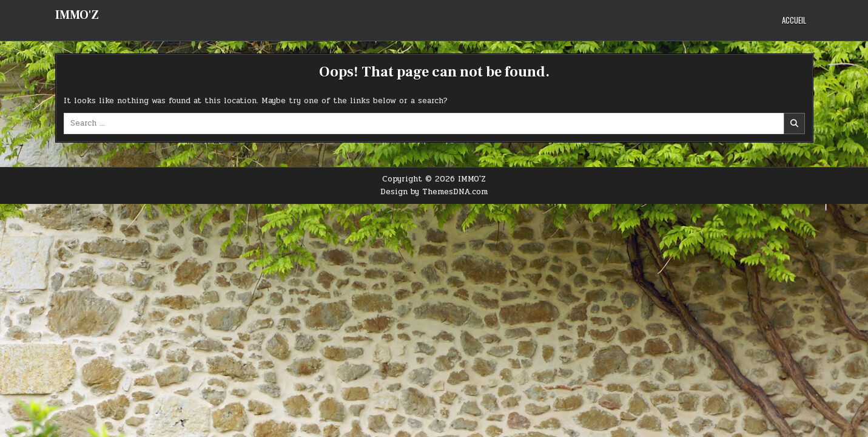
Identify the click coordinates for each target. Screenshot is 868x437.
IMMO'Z (77, 15)
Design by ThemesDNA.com (434, 192)
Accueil (794, 20)
